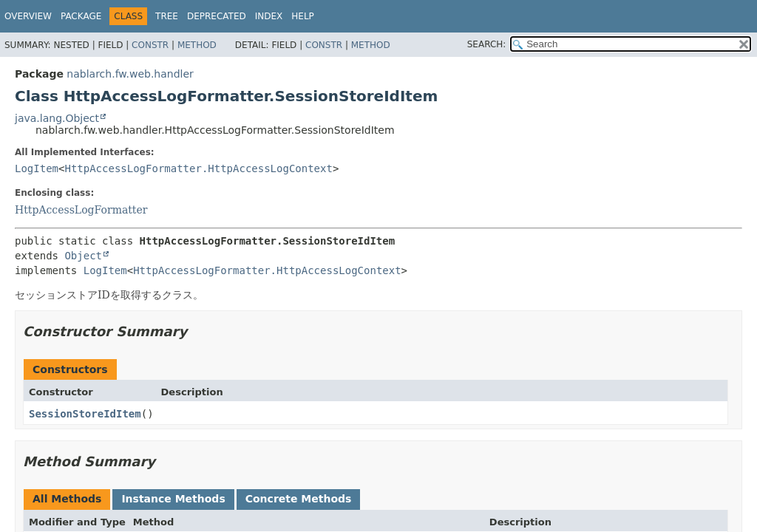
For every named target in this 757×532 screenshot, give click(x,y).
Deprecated (217, 16)
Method (197, 45)
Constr (150, 45)
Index (269, 16)
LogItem (37, 168)
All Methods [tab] (67, 499)
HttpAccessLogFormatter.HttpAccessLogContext (198, 168)
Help (303, 16)
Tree (167, 16)
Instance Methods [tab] (173, 499)
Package (81, 16)
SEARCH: (487, 44)
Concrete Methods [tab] (299, 499)
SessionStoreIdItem (85, 414)
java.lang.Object (57, 118)
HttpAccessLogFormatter (81, 210)
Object (83, 256)
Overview (28, 16)
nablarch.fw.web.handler (130, 74)
